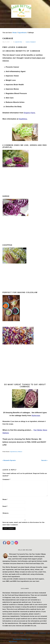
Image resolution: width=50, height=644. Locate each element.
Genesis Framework (32, 633)
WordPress (43, 633)
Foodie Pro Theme (18, 633)
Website (6, 513)
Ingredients (13, 452)
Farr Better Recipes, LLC (22, 639)
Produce (20, 452)
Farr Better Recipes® (25, 11)
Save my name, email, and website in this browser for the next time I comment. (23, 523)
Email (5, 506)
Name (5, 499)
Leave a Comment (31, 42)
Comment (6, 479)
